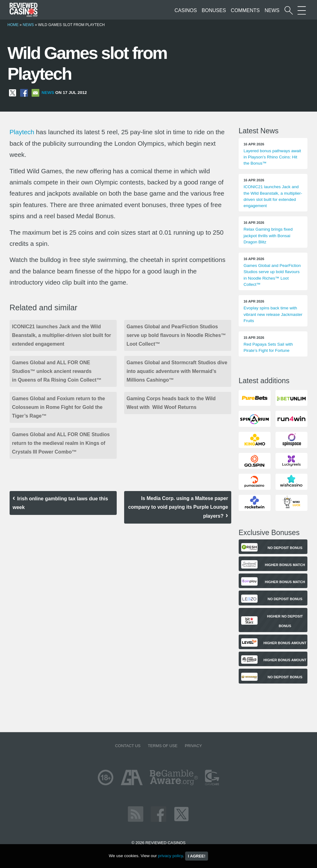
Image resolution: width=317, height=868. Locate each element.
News (272, 10)
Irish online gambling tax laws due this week (60, 503)
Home (13, 25)
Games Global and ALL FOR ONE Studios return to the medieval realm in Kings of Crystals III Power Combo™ (61, 443)
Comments (245, 10)
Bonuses (214, 10)
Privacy (193, 746)
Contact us (128, 746)
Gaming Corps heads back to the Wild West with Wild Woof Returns (171, 403)
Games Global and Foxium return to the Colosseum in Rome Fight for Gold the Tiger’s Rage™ (59, 407)
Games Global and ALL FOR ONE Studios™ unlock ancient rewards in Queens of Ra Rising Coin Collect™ (57, 371)
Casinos (186, 10)
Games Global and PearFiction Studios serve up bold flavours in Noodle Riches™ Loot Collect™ (176, 335)
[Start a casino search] (289, 10)
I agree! (197, 856)
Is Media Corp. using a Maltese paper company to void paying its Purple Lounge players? (178, 507)
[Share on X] (13, 93)
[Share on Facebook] (24, 93)
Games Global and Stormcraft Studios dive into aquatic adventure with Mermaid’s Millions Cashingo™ (177, 371)
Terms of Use (163, 746)
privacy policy (170, 856)
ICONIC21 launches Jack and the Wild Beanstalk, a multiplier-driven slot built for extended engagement (62, 335)
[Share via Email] (35, 93)
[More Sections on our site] (302, 10)
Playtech (22, 132)
